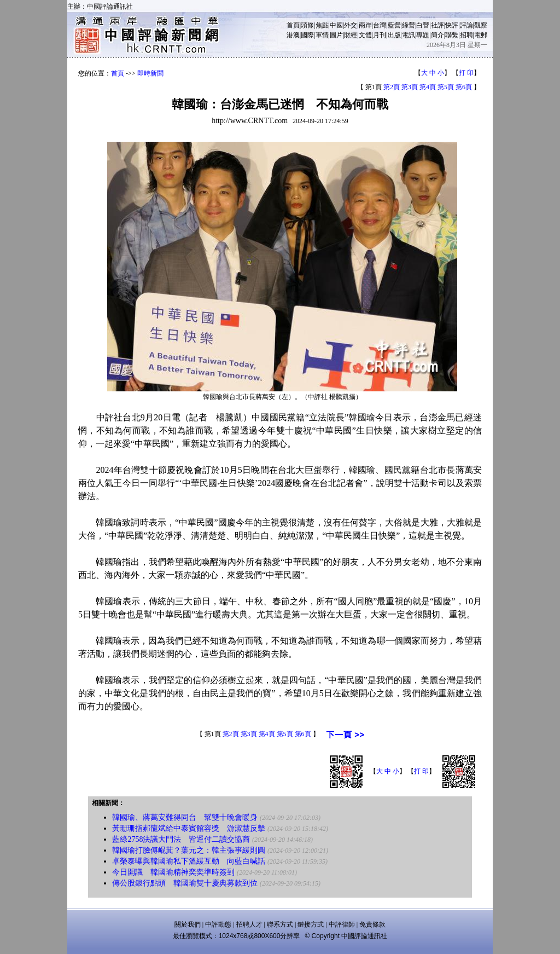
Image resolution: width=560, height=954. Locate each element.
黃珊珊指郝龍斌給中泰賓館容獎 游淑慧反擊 (189, 828)
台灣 (380, 25)
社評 (437, 25)
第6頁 (464, 87)
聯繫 (452, 35)
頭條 (307, 25)
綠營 (409, 25)
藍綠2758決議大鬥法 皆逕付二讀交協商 (181, 839)
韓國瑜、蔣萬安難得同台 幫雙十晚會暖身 (185, 817)
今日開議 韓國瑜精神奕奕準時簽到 (173, 872)
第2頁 (392, 87)
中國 (336, 25)
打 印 (466, 73)
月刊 (380, 35)
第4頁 (428, 87)
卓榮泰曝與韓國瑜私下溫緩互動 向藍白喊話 (189, 861)
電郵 (481, 35)
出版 (394, 35)
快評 (452, 25)
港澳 (293, 35)
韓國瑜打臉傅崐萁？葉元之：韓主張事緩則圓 (189, 850)
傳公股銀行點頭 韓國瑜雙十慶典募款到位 (185, 883)
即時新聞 (150, 73)
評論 (466, 25)
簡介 (437, 35)
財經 (351, 35)
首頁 (293, 25)
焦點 (322, 25)
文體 (365, 35)
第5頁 (446, 87)
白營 (423, 25)
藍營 (394, 25)
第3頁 (410, 87)
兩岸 (365, 25)
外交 (351, 25)
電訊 (409, 35)
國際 (307, 35)
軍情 (322, 35)
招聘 (466, 35)
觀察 (481, 25)
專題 (423, 35)
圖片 (336, 35)
